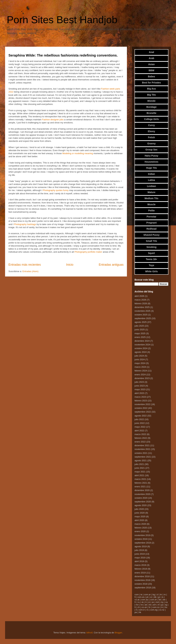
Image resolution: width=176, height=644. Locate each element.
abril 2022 (139, 431)
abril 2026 (139, 296)
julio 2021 (139, 464)
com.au (145, 600)
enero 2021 (140, 487)
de (164, 600)
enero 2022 (140, 442)
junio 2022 (140, 423)
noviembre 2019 (142, 535)
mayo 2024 (140, 363)
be (160, 600)
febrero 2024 (141, 371)
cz (151, 597)
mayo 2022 (140, 427)
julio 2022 (139, 419)
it (136, 610)
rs (147, 610)
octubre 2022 (141, 408)
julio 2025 (139, 326)
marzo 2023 (140, 397)
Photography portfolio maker (88, 252)
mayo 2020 (140, 517)
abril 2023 (139, 393)
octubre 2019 (141, 539)
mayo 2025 (140, 333)
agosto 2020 (141, 505)
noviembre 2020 (142, 494)
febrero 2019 (141, 569)
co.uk (144, 607)
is (163, 597)
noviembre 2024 (142, 345)
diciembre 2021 (142, 445)
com (137, 595)
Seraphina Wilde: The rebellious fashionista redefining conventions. (63, 55)
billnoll (90, 633)
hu (166, 607)
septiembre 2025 (143, 318)
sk (143, 602)
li (146, 602)
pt (147, 597)
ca (167, 602)
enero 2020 (140, 531)
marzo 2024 (140, 367)
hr (150, 607)
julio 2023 (139, 382)
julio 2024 (139, 356)
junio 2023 (140, 386)
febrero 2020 (141, 528)
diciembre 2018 (142, 576)
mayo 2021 (140, 472)
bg (154, 595)
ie (141, 595)
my (162, 602)
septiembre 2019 (143, 543)
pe (136, 612)
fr (135, 602)
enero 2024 (140, 375)
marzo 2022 (140, 434)
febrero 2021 (141, 483)
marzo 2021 (140, 479)
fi (135, 597)
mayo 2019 (140, 558)
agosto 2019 (141, 546)
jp (162, 605)
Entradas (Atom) (30, 271)
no (142, 605)
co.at (137, 600)
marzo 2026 (140, 300)
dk (155, 597)
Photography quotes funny (56, 190)
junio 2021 (140, 468)
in (162, 607)
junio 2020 (140, 513)
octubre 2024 (141, 348)
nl (159, 605)
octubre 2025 (141, 315)
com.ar (147, 595)
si (149, 602)
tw (150, 605)
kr (161, 595)
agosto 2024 (141, 352)
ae (146, 605)
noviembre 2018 (142, 580)
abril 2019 (139, 561)
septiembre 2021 (143, 457)
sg (166, 605)
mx (137, 605)
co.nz (162, 610)
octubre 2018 (141, 584)
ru (139, 602)
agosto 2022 (141, 416)
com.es (141, 597)
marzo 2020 (140, 524)
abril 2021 (139, 475)
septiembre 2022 (143, 412)
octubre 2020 (141, 498)
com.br (153, 600)
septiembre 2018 (143, 588)
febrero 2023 (141, 401)
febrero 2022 (141, 438)
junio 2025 (140, 330)
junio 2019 (140, 554)
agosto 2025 (141, 322)
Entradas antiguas (111, 265)
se (153, 602)
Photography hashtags (25, 224)
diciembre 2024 (142, 341)
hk (140, 612)
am (155, 605)
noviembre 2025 (142, 311)
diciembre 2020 (142, 490)
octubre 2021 (141, 453)
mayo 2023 (140, 389)
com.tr (142, 610)
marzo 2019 (140, 565)
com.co (156, 607)
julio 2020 (139, 509)
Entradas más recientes (25, 265)
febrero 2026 (141, 303)
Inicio (70, 265)
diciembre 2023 (142, 378)
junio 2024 (140, 359)
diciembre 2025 (142, 307)
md (157, 602)
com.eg (154, 610)
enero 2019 (140, 573)
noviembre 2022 (142, 404)
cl (157, 595)
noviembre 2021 (142, 449)
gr (159, 597)
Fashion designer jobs (53, 120)
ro (165, 595)
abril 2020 (139, 520)
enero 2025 (140, 337)
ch (139, 607)
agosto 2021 (141, 460)
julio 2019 (139, 550)
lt (135, 607)
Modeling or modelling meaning (78, 153)
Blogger (118, 633)
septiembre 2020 (143, 502)
